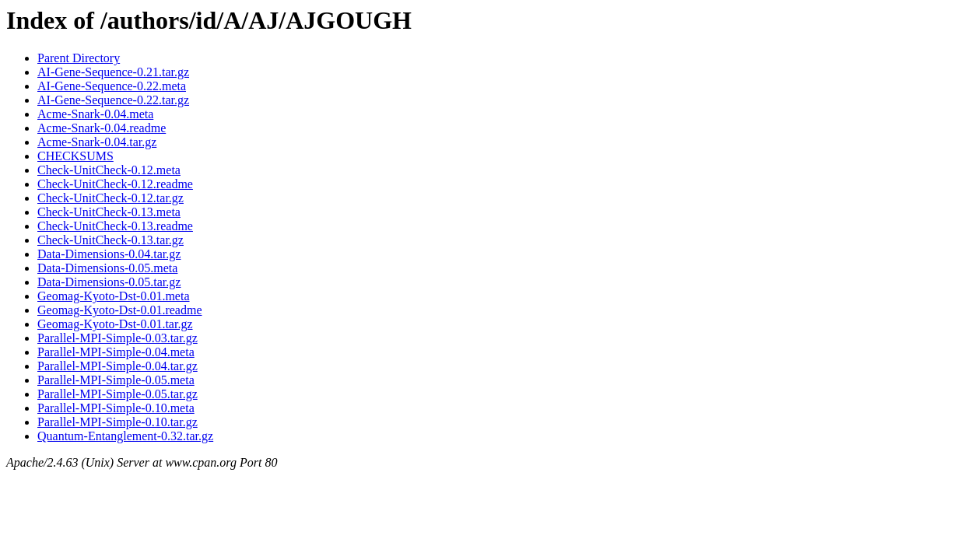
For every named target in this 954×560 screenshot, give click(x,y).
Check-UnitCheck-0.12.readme (115, 184)
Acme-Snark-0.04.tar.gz (97, 142)
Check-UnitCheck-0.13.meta (109, 212)
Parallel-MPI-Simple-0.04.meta (116, 352)
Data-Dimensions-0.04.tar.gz (109, 254)
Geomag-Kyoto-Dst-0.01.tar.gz (115, 324)
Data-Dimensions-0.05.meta (107, 268)
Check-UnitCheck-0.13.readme (115, 226)
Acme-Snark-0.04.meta (95, 114)
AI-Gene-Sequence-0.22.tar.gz (113, 100)
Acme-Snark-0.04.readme (102, 128)
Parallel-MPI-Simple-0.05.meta (116, 380)
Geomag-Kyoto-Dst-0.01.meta (114, 296)
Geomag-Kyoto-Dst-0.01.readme (120, 310)
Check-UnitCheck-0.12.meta (109, 170)
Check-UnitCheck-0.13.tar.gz (110, 240)
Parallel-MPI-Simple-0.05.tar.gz (117, 394)
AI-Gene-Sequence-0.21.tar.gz (113, 72)
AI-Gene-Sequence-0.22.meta (112, 86)
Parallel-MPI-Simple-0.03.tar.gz (117, 338)
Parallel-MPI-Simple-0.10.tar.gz (117, 422)
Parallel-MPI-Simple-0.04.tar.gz (117, 366)
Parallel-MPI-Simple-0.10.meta (116, 408)
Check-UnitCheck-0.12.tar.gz (110, 198)
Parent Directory (79, 58)
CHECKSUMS (75, 156)
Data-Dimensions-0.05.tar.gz (109, 282)
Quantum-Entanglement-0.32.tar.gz (125, 436)
